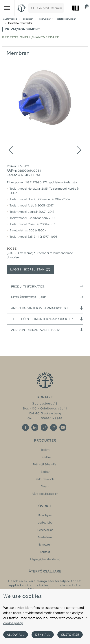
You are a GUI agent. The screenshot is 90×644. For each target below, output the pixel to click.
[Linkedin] (35, 427)
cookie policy (13, 623)
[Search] (33, 8)
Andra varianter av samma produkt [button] (47, 308)
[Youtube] (63, 427)
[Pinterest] (44, 427)
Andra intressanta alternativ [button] (47, 330)
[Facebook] (25, 427)
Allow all (16, 635)
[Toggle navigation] (7, 8)
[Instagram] (54, 427)
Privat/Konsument (22, 29)
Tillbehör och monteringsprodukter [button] (47, 319)
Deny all (43, 635)
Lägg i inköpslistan (30, 270)
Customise (70, 635)
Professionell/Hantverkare (31, 37)
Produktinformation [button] (47, 286)
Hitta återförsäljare (47, 297)
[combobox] (51, 8)
